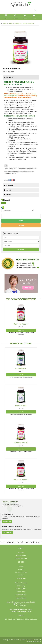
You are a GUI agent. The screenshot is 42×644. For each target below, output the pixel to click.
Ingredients (10, 185)
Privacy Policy (21, 586)
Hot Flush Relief (21, 405)
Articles (21, 566)
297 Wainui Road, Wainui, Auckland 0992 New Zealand (21, 619)
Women (11, 24)
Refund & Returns (21, 589)
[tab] (21, 77)
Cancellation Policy (21, 595)
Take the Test (7, 522)
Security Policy (21, 592)
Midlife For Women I (29, 24)
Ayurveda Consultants (21, 572)
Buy (21, 221)
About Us (21, 575)
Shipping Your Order (21, 558)
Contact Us (21, 569)
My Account (21, 552)
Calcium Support (21, 368)
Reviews (9, 195)
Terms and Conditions (21, 583)
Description (10, 77)
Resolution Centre (21, 555)
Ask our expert (8, 532)
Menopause (18, 24)
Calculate (21, 250)
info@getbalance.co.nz (22, 604)
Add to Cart (21, 330)
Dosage (9, 190)
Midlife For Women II (21, 324)
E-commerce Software (32, 641)
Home (5, 24)
